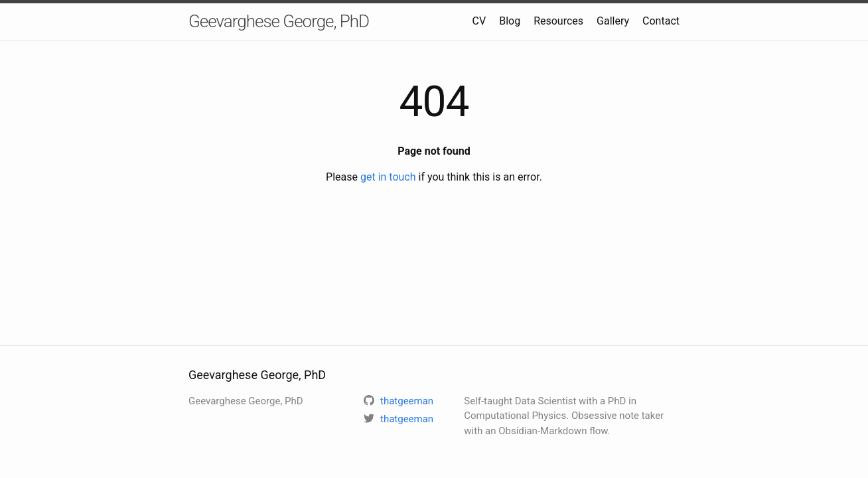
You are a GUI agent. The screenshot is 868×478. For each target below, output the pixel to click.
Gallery (613, 21)
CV (479, 21)
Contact (661, 21)
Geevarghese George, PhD (279, 21)
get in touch (388, 177)
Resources (558, 21)
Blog (510, 21)
